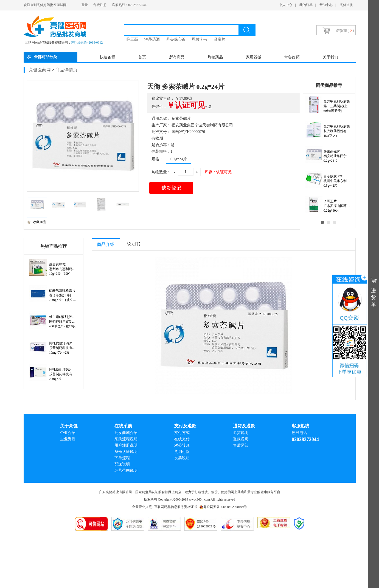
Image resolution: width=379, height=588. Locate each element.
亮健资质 (346, 5)
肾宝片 (220, 39)
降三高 (132, 39)
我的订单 (306, 5)
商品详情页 (66, 70)
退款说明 (241, 439)
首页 (142, 57)
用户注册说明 (126, 445)
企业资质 (68, 439)
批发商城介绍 (126, 433)
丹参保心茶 (176, 39)
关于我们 (330, 57)
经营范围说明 (126, 471)
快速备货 (108, 57)
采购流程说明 (126, 439)
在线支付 (182, 439)
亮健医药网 (40, 70)
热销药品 (215, 57)
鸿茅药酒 (152, 39)
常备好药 (292, 57)
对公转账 (182, 445)
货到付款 (182, 452)
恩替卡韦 (200, 39)
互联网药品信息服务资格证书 (176, 507)
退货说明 (241, 433)
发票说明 (182, 458)
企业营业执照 (142, 507)
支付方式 (182, 433)
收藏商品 (37, 222)
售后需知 (241, 445)
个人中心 (286, 5)
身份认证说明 (126, 452)
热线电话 (299, 433)
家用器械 (254, 57)
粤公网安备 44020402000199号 (223, 507)
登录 (85, 5)
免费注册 (100, 5)
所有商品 (177, 57)
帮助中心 (326, 5)
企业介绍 (68, 433)
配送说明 (122, 464)
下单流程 (122, 458)
